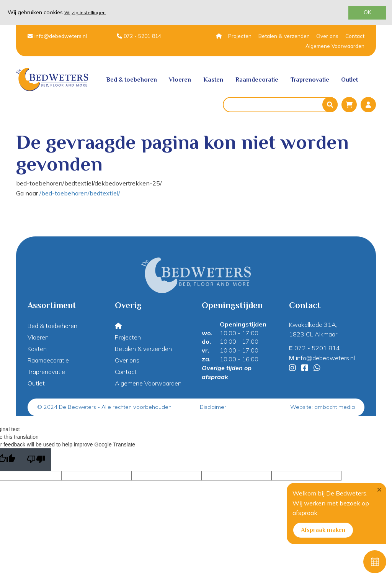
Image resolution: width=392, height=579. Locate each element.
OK (367, 12)
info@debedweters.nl (57, 36)
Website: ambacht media (323, 407)
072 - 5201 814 (139, 36)
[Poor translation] (36, 460)
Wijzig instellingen (85, 12)
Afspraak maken (323, 530)
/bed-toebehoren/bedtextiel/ (80, 193)
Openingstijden (243, 324)
